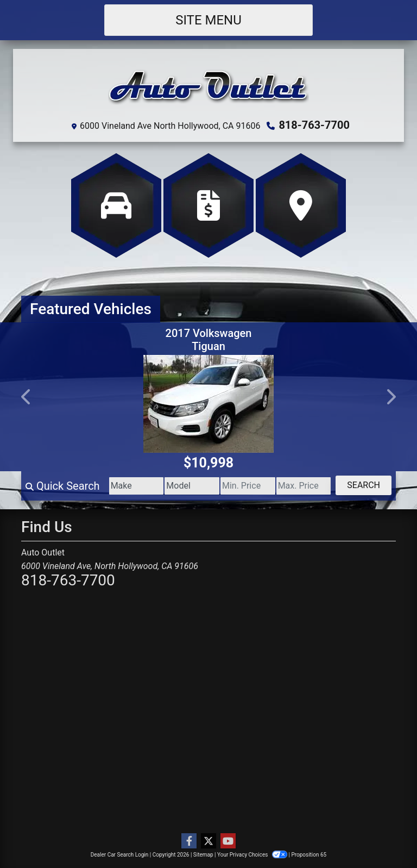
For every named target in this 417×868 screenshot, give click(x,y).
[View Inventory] (116, 205)
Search (364, 485)
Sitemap (203, 855)
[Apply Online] (208, 205)
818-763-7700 (314, 125)
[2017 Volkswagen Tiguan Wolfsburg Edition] (208, 404)
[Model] (192, 486)
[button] (27, 397)
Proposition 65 (309, 855)
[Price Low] (248, 486)
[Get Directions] (301, 205)
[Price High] (304, 486)
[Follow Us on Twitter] (208, 841)
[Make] (137, 486)
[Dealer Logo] (208, 87)
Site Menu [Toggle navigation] (208, 20)
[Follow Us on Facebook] (189, 841)
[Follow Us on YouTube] (228, 841)
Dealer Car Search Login (120, 855)
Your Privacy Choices (253, 855)
